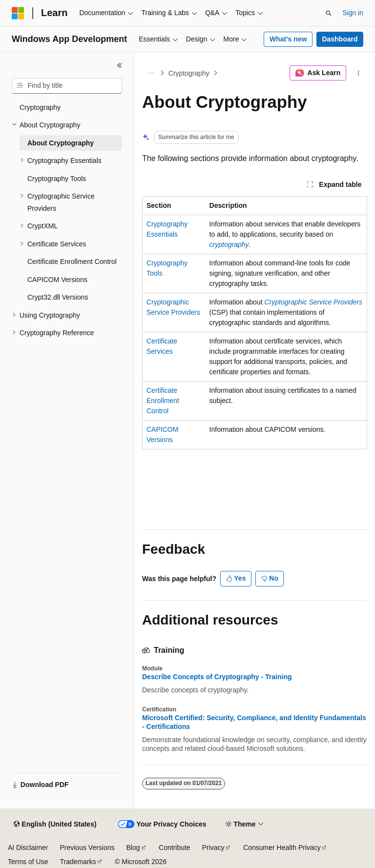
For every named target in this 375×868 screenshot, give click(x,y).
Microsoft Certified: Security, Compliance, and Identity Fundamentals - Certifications (254, 722)
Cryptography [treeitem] (40, 107)
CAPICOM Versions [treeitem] (57, 280)
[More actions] (359, 73)
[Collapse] (120, 65)
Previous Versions (87, 848)
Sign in (353, 13)
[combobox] (67, 86)
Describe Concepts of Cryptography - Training (217, 677)
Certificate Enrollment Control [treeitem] (72, 262)
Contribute (175, 848)
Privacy (213, 848)
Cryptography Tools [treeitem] (57, 179)
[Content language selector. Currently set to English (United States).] (55, 825)
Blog (133, 848)
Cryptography (189, 73)
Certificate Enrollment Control (163, 401)
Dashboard (340, 39)
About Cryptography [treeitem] (61, 143)
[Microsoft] (18, 13)
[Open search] (329, 13)
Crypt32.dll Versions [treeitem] (58, 297)
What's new (288, 39)
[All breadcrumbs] (151, 73)
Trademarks (78, 862)
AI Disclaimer (28, 848)
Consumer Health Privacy (282, 848)
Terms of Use (28, 862)
